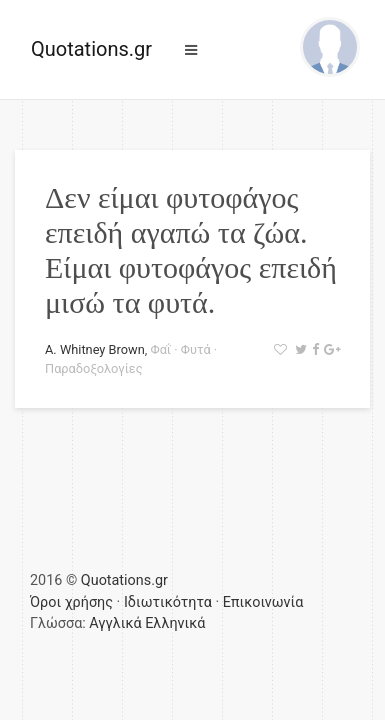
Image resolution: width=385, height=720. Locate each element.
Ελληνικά (175, 623)
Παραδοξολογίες (94, 368)
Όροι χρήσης (71, 602)
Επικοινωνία (263, 602)
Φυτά (196, 349)
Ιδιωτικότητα (168, 602)
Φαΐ (160, 349)
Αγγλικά (115, 623)
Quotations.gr (91, 49)
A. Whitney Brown (95, 349)
